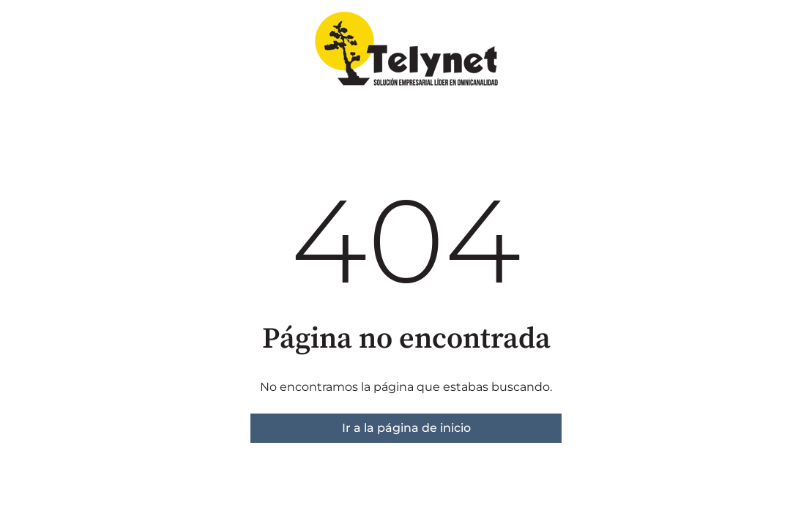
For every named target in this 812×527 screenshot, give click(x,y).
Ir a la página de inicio (406, 428)
